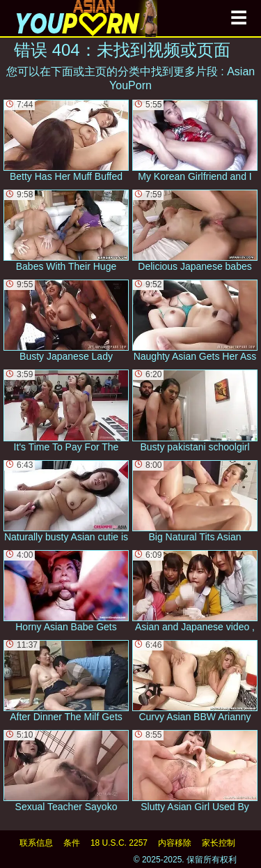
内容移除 (175, 843)
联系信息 (36, 843)
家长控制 (219, 843)
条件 (72, 843)
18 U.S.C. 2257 (119, 843)
